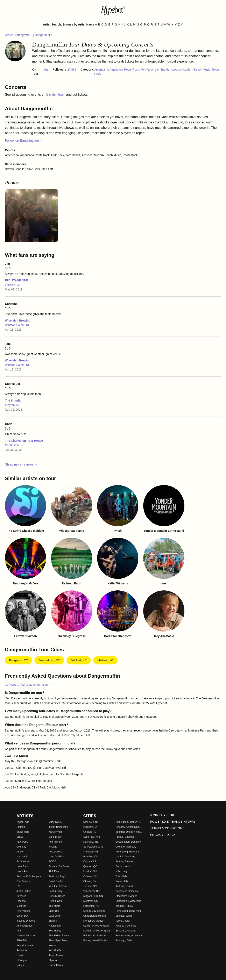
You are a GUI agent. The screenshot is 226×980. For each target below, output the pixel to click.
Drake (20, 837)
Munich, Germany (125, 857)
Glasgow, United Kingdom (129, 827)
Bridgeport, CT (18, 660)
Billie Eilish (22, 941)
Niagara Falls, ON (93, 896)
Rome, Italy (122, 881)
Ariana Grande (24, 926)
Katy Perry (22, 842)
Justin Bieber (24, 891)
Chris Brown (55, 837)
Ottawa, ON (90, 881)
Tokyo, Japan (123, 921)
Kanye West (55, 832)
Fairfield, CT (13, 285)
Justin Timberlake (58, 827)
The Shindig (13, 401)
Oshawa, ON (90, 876)
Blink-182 (54, 911)
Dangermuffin (44, 35)
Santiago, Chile (124, 941)
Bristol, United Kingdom (96, 941)
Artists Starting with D (19, 35)
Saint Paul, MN (92, 837)
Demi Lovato (55, 901)
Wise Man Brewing (18, 320)
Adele (20, 852)
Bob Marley (55, 931)
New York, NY (91, 822)
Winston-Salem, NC (18, 325)
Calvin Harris (56, 965)
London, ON (90, 871)
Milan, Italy (121, 871)
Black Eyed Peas (58, 941)
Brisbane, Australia (126, 931)
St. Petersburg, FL (93, 847)
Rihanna (21, 901)
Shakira (53, 921)
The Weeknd (23, 911)
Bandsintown (56, 95)
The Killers (54, 906)
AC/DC (52, 862)
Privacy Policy (163, 835)
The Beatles (23, 881)
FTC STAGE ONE (17, 280)
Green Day (22, 916)
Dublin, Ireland (123, 866)
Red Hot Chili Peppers (29, 876)
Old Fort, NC (79, 660)
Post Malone (55, 852)
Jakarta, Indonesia (126, 926)
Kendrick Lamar (25, 945)
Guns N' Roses (57, 896)
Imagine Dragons (26, 921)
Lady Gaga (23, 866)
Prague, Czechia (125, 837)
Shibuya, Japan (124, 916)
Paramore (22, 950)
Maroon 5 (22, 857)
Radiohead (55, 926)
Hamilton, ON (91, 857)
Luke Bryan (55, 916)
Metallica (21, 906)
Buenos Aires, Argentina (129, 936)
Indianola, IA (90, 827)
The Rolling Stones (59, 936)
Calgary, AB (90, 862)
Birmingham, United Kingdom (129, 822)
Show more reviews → (21, 464)
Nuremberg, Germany (127, 852)
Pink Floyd (54, 871)
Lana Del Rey (56, 857)
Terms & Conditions (167, 828)
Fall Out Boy (55, 891)
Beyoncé (21, 896)
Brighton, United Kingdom (129, 832)
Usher (20, 955)
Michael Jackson (26, 936)
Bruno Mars (23, 832)
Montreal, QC (91, 901)
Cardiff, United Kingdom (96, 926)
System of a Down (59, 866)
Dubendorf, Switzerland (128, 901)
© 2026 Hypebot (163, 815)
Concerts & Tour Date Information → (28, 685)
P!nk (19, 931)
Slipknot (53, 960)
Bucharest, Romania (127, 891)
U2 (18, 886)
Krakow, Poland (124, 886)
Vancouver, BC (91, 891)
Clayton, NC (13, 405)
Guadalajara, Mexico (95, 916)
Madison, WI (105, 660)
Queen (20, 965)
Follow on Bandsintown (24, 141)
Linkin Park (23, 871)
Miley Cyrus (55, 822)
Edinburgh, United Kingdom (97, 936)
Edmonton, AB (91, 906)
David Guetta (56, 881)
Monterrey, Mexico (93, 921)
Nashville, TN (91, 842)
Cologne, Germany (126, 847)
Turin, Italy (121, 876)
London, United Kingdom (97, 931)
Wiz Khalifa (55, 950)
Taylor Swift (23, 822)
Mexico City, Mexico (94, 911)
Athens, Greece (124, 862)
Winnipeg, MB (91, 852)
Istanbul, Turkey (124, 906)
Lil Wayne (22, 960)
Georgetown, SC (49, 660)
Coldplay (21, 847)
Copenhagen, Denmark (128, 842)
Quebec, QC (90, 866)
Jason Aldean (56, 955)
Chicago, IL (90, 832)
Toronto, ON (90, 886)
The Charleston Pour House (24, 441)
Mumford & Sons (58, 886)
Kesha (52, 945)
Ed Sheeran (23, 862)
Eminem (21, 827)
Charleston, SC (15, 445)
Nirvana (53, 847)
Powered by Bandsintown (173, 822)
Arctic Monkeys (57, 876)
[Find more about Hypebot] (113, 10)
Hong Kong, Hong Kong (129, 911)
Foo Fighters (55, 842)
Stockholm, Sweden (126, 896)
